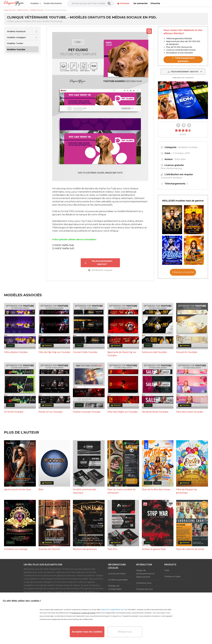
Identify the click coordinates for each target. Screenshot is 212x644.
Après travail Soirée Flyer (18, 489)
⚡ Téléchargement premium (183, 60)
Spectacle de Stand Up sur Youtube (122, 354)
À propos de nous (144, 589)
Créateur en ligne (172, 576)
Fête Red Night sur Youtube (122, 412)
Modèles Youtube (188, 147)
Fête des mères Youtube (190, 412)
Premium (170, 3)
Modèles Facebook (16, 31)
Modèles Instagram (16, 37)
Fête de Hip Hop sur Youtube (54, 352)
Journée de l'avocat (49, 549)
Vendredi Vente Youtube (155, 412)
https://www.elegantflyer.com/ (113, 609)
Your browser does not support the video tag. (183, 100)
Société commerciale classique (85, 491)
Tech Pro (112, 549)
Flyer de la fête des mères (156, 489)
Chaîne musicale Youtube (87, 412)
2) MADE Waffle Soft (63, 248)
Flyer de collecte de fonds (190, 549)
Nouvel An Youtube (187, 352)
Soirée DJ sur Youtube (50, 412)
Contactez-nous (144, 583)
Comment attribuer (172, 178)
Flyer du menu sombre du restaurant (121, 491)
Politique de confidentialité (115, 587)
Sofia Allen (180, 159)
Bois (41, 489)
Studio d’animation (53, 3)
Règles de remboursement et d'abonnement (145, 573)
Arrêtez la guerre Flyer (154, 549)
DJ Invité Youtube (14, 412)
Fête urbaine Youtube (16, 352)
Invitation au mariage (16, 549)
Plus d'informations (172, 168)
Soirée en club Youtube (154, 352)
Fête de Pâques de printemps (187, 491)
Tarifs (167, 570)
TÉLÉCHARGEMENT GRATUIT (98, 263)
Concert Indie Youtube (85, 352)
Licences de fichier (117, 573)
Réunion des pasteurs (85, 549)
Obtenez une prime (183, 272)
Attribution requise (100, 270)
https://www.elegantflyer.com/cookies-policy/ (113, 613)
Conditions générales (118, 580)
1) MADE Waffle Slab (63, 245)
